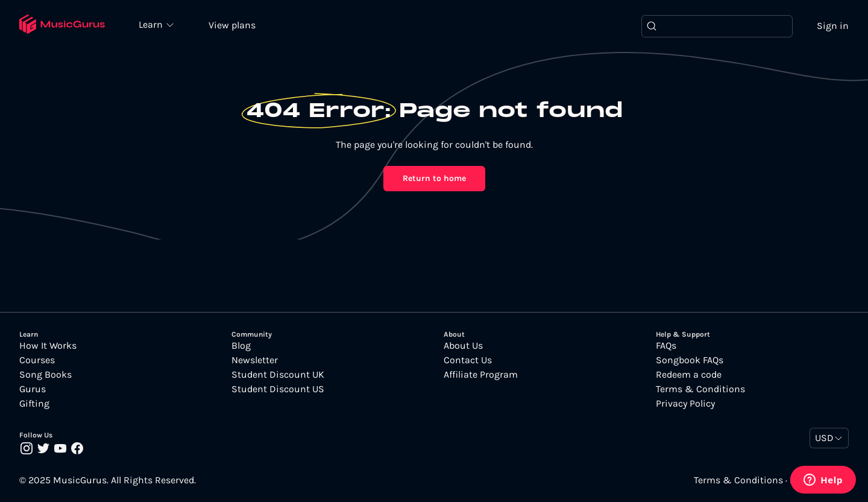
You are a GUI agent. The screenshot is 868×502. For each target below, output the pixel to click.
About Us (463, 346)
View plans (232, 25)
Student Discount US (278, 389)
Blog (241, 346)
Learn (152, 24)
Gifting (34, 404)
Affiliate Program (481, 375)
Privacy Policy (685, 404)
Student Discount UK (278, 375)
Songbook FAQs (690, 360)
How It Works (48, 346)
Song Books (46, 375)
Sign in (833, 26)
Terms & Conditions (700, 389)
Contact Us (468, 360)
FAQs (666, 346)
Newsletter (255, 360)
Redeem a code (689, 375)
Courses (37, 360)
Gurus (33, 389)
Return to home (434, 178)
